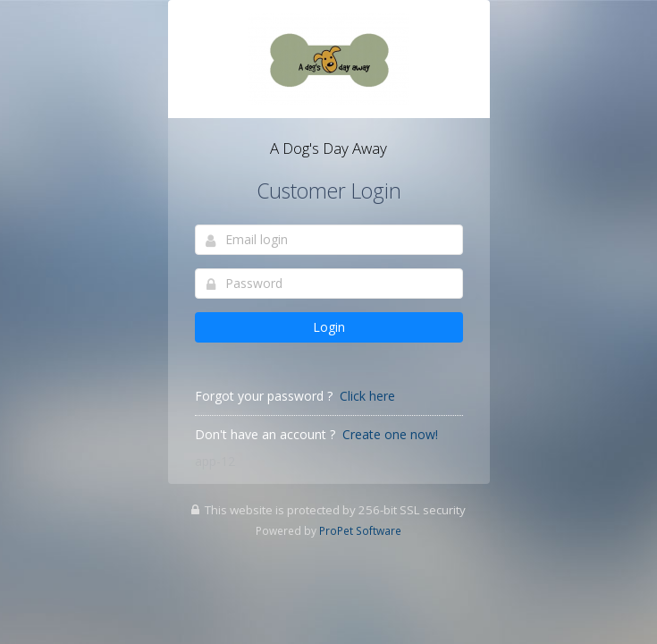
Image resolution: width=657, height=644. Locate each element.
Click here (367, 396)
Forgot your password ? (264, 396)
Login (329, 327)
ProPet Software (360, 530)
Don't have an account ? (265, 434)
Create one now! (390, 434)
